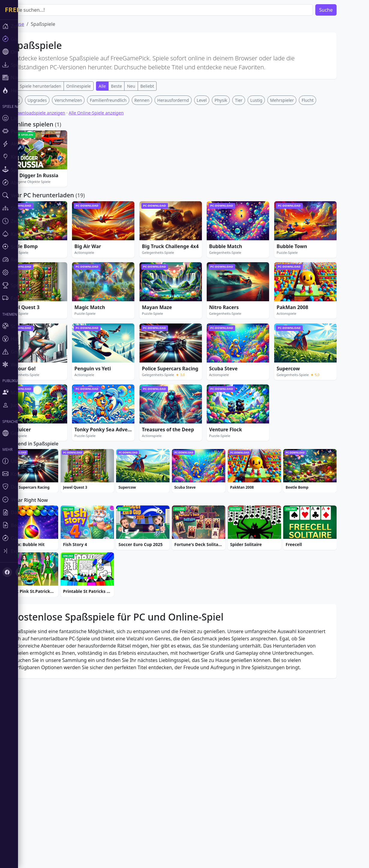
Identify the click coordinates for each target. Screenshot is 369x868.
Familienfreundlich (126, 189)
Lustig (274, 189)
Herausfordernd (191, 189)
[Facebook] (7, 572)
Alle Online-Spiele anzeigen (114, 202)
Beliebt (165, 86)
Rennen (160, 189)
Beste (135, 86)
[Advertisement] (189, 138)
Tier (257, 189)
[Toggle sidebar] (36, 551)
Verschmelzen (86, 189)
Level (220, 189)
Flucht (325, 189)
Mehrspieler (300, 189)
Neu (149, 86)
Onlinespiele (97, 86)
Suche (344, 10)
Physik (239, 189)
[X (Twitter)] (20, 572)
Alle (120, 86)
